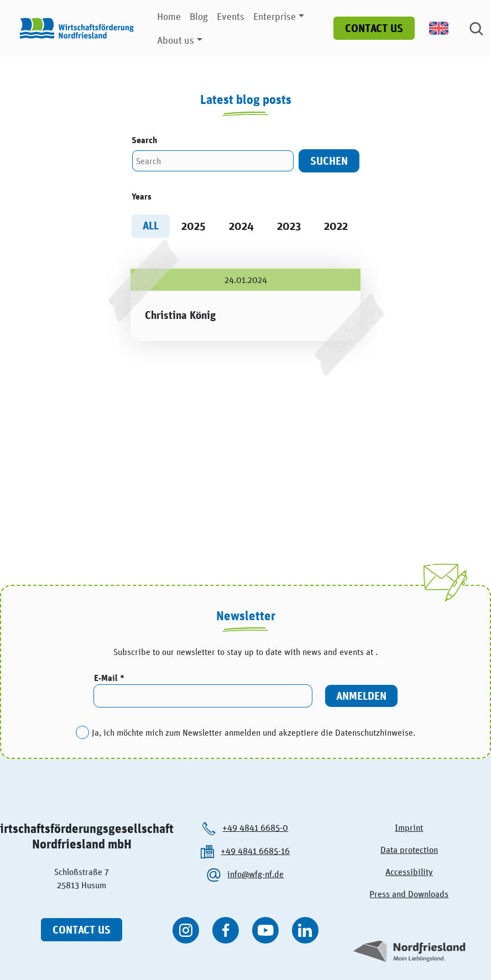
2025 (194, 226)
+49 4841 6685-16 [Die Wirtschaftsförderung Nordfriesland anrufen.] (255, 851)
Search (144, 140)
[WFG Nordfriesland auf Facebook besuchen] (226, 930)
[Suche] (476, 28)
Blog (199, 16)
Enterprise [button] (275, 16)
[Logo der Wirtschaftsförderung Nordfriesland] (74, 28)
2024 (241, 226)
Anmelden (361, 696)
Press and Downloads (409, 894)
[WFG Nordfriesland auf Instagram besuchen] (186, 930)
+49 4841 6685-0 (255, 827)
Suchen (329, 161)
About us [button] (176, 40)
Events (231, 16)
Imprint (409, 827)
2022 (336, 226)
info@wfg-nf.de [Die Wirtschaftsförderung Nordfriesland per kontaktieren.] (255, 874)
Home (169, 16)
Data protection (409, 850)
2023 (289, 226)
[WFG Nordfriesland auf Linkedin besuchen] (305, 930)
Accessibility (409, 872)
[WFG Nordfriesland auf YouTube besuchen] (265, 930)
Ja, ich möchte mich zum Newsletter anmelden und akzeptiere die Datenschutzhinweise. (254, 732)
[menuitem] (445, 28)
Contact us (374, 28)
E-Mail (107, 678)
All (151, 225)
